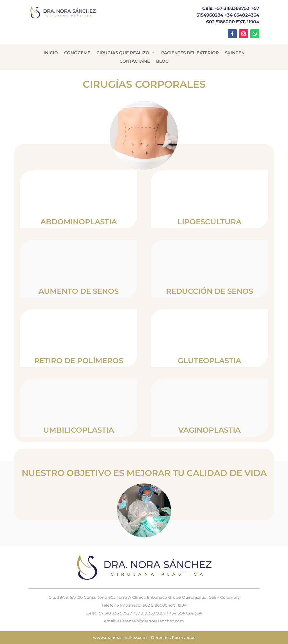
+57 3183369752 (232, 8)
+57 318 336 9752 (113, 613)
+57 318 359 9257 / (151, 613)
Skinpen (235, 53)
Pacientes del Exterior (190, 53)
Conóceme (77, 53)
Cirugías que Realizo (123, 53)
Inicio (51, 53)
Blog (162, 62)
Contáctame (135, 62)
